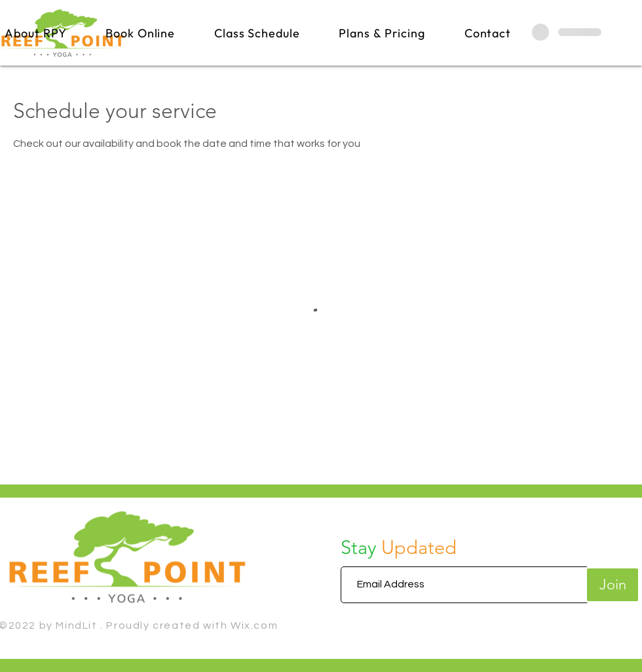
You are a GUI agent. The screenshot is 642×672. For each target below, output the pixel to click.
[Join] (613, 585)
